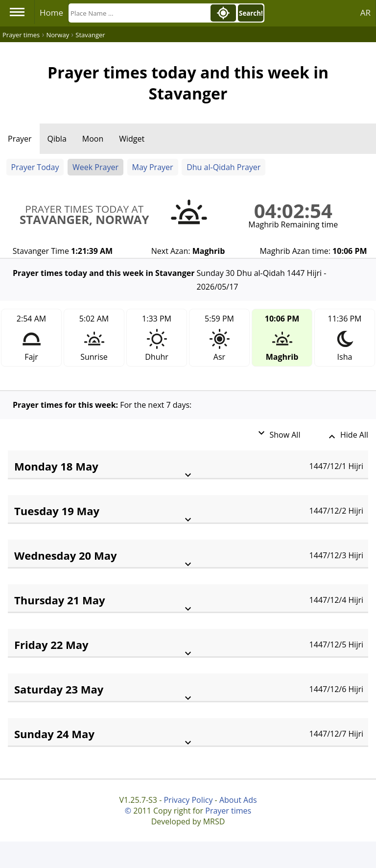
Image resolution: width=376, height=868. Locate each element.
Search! (251, 13)
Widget (132, 139)
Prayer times (228, 811)
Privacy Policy (188, 800)
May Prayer (153, 167)
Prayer (20, 139)
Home (51, 12)
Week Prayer (95, 167)
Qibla (57, 139)
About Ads (238, 800)
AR (365, 12)
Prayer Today (35, 167)
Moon (93, 139)
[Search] (139, 13)
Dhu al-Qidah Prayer (223, 167)
